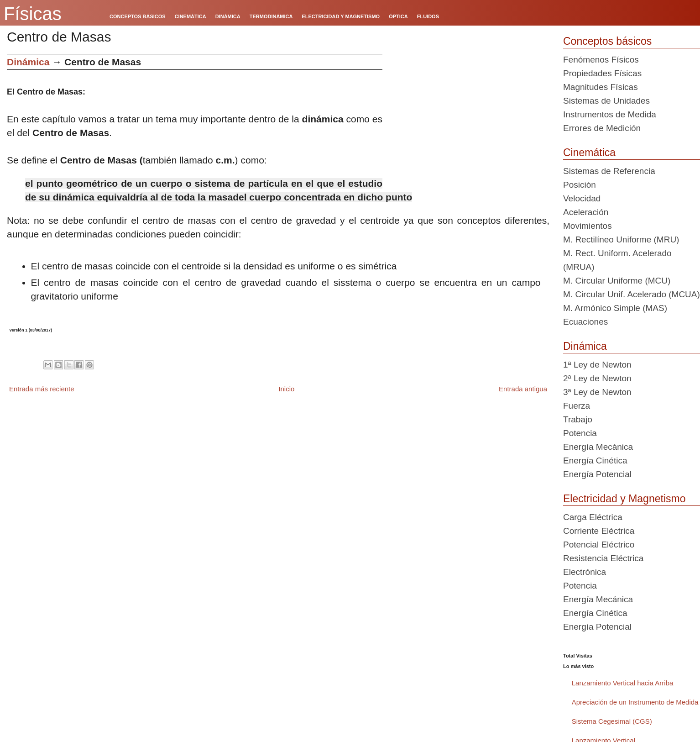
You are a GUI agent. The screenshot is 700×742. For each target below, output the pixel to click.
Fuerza (577, 406)
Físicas (33, 14)
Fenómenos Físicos (601, 60)
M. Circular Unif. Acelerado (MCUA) (632, 294)
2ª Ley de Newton (597, 378)
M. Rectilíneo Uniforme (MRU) (621, 239)
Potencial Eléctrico (599, 545)
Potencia (580, 433)
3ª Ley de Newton (597, 392)
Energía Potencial (597, 474)
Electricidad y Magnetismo (624, 499)
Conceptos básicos (607, 41)
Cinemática (589, 153)
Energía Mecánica (598, 447)
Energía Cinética (595, 460)
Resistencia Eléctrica (603, 558)
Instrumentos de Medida (610, 114)
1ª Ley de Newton (597, 365)
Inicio (286, 389)
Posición (580, 185)
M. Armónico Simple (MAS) (615, 308)
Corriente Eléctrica (599, 531)
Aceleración (586, 212)
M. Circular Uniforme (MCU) (617, 281)
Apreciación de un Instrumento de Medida (635, 702)
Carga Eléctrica (593, 517)
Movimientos (588, 226)
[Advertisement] (469, 118)
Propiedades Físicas (602, 73)
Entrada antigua (523, 389)
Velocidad (582, 198)
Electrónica (585, 572)
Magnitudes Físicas (601, 87)
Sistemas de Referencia (609, 171)
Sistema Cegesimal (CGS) (612, 721)
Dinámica (28, 62)
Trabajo (578, 419)
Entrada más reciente (42, 389)
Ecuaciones (585, 322)
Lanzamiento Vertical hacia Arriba (623, 683)
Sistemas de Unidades (606, 101)
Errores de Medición (602, 128)
